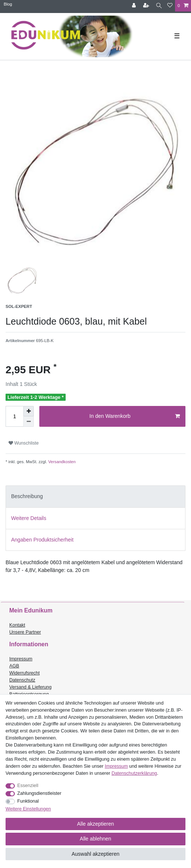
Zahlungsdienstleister (39, 793)
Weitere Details (29, 518)
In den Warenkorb (135, 416)
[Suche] (159, 6)
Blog (8, 4)
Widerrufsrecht (24, 673)
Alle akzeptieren (96, 824)
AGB (14, 666)
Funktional (28, 801)
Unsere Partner (25, 632)
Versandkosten (61, 462)
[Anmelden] (135, 6)
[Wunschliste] (170, 6)
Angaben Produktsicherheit (42, 540)
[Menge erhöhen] (29, 411)
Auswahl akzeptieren (95, 854)
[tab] (95, 496)
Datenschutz (22, 680)
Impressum (21, 659)
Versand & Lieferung (30, 687)
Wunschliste (24, 443)
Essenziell (28, 786)
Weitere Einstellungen (28, 809)
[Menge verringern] (29, 422)
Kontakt (17, 625)
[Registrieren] (147, 6)
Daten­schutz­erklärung (134, 773)
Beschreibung (27, 496)
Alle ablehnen (95, 839)
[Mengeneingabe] (14, 416)
